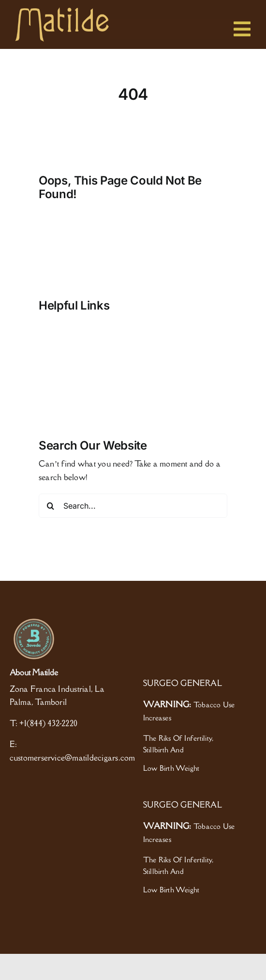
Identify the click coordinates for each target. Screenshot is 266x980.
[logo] (62, 11)
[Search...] (133, 506)
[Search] (51, 506)
